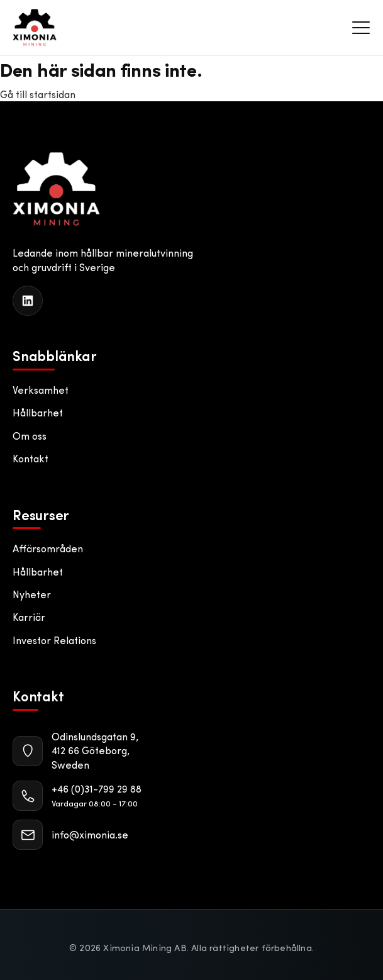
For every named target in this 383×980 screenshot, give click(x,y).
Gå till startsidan (38, 94)
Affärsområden (48, 548)
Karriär (29, 617)
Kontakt (31, 458)
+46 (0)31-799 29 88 (97, 788)
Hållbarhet (38, 412)
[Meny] (361, 28)
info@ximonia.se (90, 834)
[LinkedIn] (28, 301)
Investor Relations (54, 640)
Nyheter (32, 594)
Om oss (30, 436)
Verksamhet (41, 390)
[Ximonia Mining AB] (56, 189)
